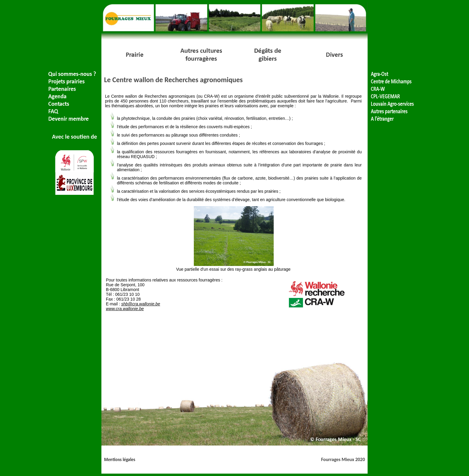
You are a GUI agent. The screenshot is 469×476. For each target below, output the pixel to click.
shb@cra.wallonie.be (141, 304)
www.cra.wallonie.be (125, 309)
